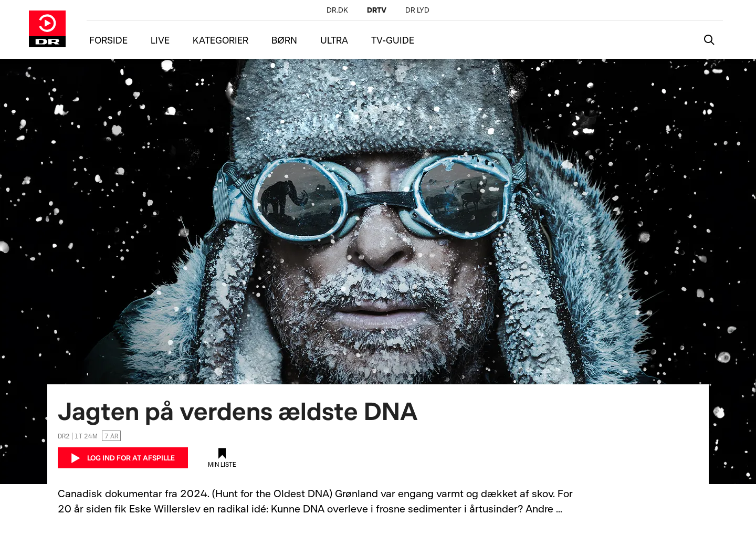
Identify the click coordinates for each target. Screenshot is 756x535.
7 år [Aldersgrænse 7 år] (111, 436)
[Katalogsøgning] (709, 40)
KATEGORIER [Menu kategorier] (220, 40)
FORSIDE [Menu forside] (108, 40)
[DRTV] (377, 10)
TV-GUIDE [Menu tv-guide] (393, 40)
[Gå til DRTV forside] (47, 29)
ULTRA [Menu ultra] (334, 40)
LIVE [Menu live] (160, 40)
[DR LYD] (417, 10)
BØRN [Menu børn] (284, 40)
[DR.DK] (337, 10)
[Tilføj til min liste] (222, 458)
